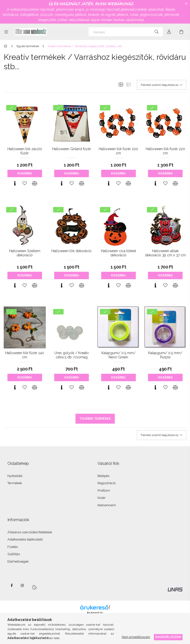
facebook (12, 585)
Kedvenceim (107, 505)
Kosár (102, 498)
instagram (23, 585)
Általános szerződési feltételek (30, 532)
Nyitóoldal (15, 476)
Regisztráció (107, 483)
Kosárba (25, 173)
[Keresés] (126, 32)
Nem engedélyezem (136, 637)
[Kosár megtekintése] (181, 32)
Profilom (104, 491)
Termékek (15, 483)
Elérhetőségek (18, 561)
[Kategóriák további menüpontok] (6, 32)
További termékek (95, 419)
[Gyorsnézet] (15, 183)
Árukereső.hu (95, 613)
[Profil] (169, 32)
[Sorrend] (162, 85)
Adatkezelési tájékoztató (25, 539)
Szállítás (14, 554)
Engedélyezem (168, 637)
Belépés (103, 476)
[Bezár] (186, 4)
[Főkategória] (6, 46)
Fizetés (13, 547)
